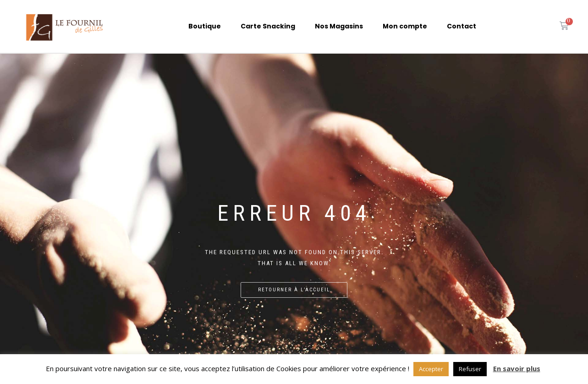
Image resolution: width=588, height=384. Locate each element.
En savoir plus (517, 368)
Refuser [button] (470, 369)
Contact (462, 26)
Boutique (205, 26)
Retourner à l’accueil (294, 290)
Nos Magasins (339, 26)
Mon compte (405, 26)
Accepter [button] (431, 369)
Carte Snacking (268, 26)
